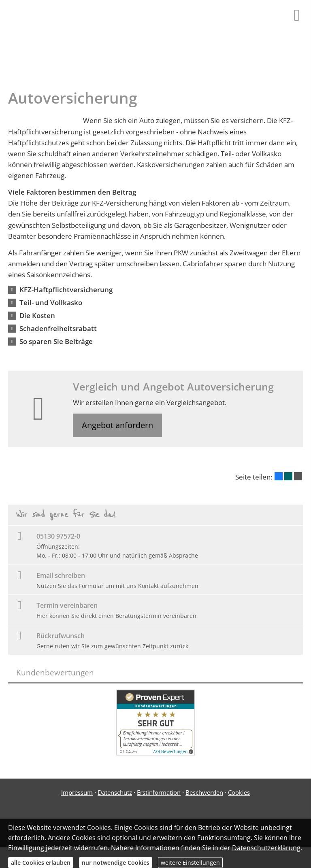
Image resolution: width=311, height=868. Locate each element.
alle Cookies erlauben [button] (41, 863)
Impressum (77, 793)
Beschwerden (204, 793)
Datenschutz (115, 793)
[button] (66, 290)
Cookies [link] (239, 793)
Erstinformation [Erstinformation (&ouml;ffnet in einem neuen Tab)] (159, 793)
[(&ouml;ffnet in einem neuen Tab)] (156, 754)
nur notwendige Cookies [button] (116, 863)
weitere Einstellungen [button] (190, 863)
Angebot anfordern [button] (119, 426)
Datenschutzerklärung (266, 848)
